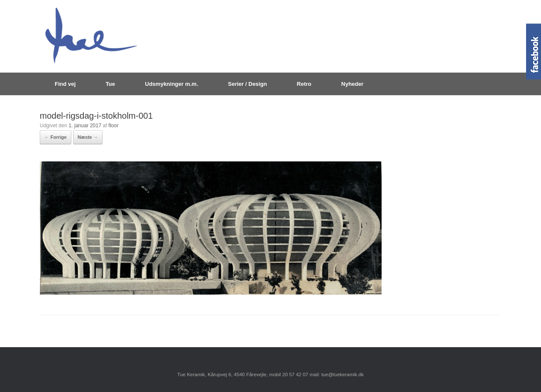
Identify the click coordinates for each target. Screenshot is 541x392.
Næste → (88, 137)
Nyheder (353, 84)
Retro (304, 84)
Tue (110, 84)
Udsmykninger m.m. (171, 84)
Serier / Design (248, 84)
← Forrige (56, 137)
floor (113, 126)
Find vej (65, 84)
